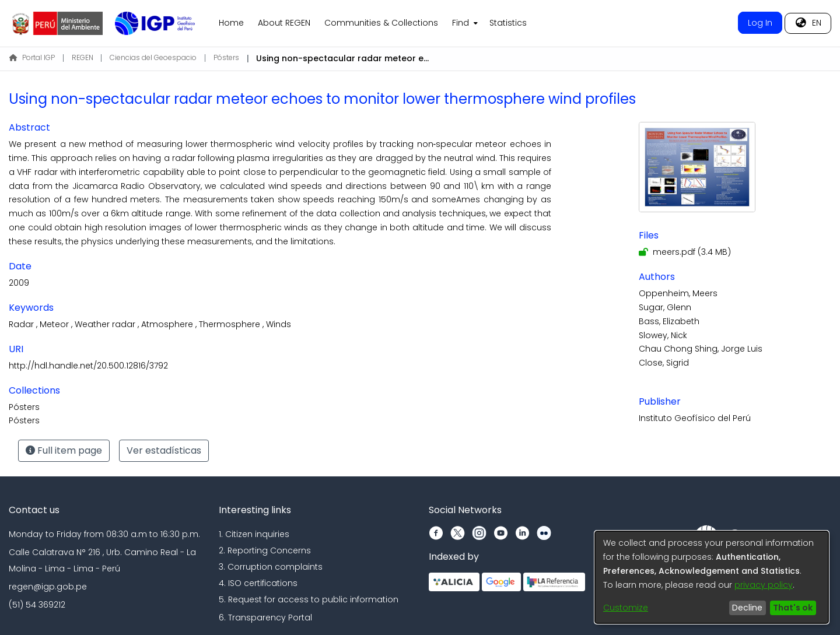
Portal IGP (32, 57)
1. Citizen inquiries (254, 534)
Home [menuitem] (231, 23)
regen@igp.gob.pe (48, 587)
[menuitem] (464, 23)
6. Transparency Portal (265, 618)
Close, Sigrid (664, 363)
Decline (747, 608)
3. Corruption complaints (271, 567)
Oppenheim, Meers (678, 293)
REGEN (83, 57)
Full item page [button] (64, 450)
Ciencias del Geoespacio (153, 57)
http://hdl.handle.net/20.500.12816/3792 (88, 366)
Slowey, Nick (663, 335)
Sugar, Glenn (665, 307)
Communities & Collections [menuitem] (381, 23)
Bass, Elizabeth (669, 321)
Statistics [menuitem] (508, 23)
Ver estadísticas (164, 450)
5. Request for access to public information (309, 599)
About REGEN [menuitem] (284, 23)
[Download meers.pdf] (685, 252)
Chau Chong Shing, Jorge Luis (701, 349)
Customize (626, 608)
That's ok (793, 608)
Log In (760, 23)
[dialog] (712, 577)
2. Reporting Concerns (265, 550)
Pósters (226, 57)
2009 (19, 283)
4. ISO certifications (258, 583)
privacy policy (764, 585)
